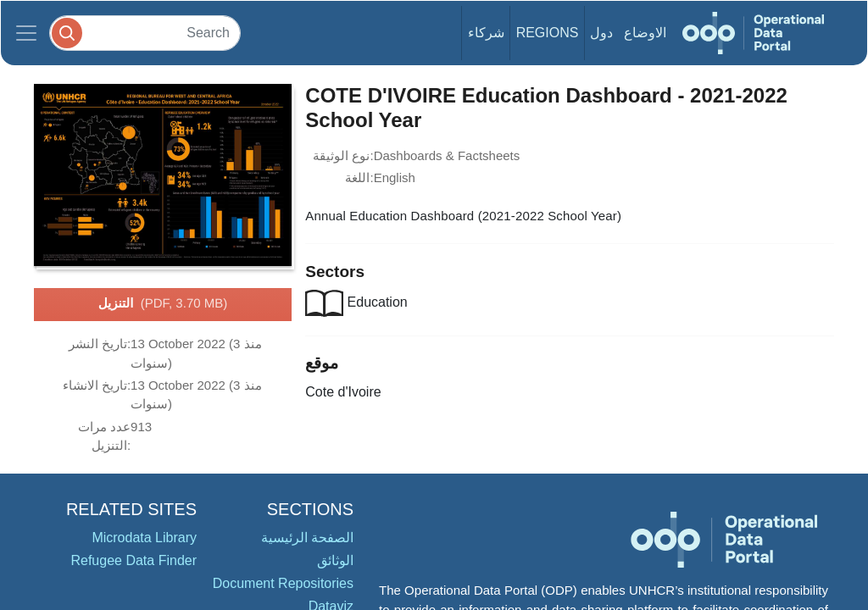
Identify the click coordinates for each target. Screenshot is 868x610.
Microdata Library (144, 538)
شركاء (486, 33)
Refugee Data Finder (134, 560)
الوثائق (335, 560)
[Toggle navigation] (26, 33)
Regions (548, 33)
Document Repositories (283, 583)
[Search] (145, 33)
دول (601, 33)
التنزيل (163, 304)
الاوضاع (645, 33)
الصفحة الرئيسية (307, 538)
